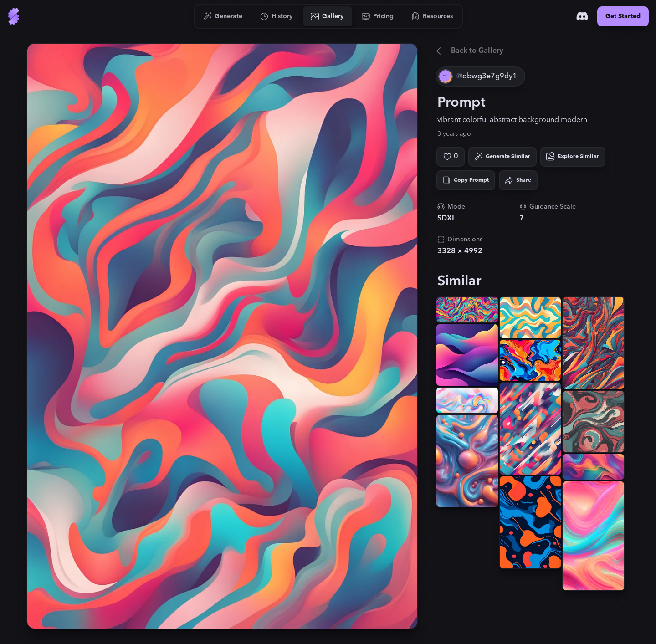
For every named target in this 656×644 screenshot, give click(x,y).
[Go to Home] (14, 16)
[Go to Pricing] (378, 16)
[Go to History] (277, 16)
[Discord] (582, 16)
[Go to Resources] (432, 16)
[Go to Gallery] (328, 16)
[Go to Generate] (223, 16)
